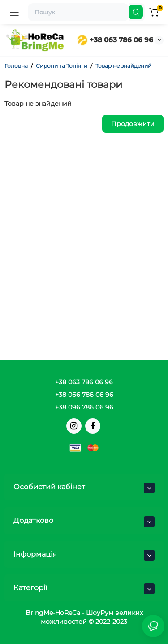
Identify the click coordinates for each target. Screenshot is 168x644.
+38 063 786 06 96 (115, 40)
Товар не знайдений (123, 66)
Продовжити (133, 124)
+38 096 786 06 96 (84, 407)
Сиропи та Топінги (62, 66)
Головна (16, 66)
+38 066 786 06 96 (84, 395)
